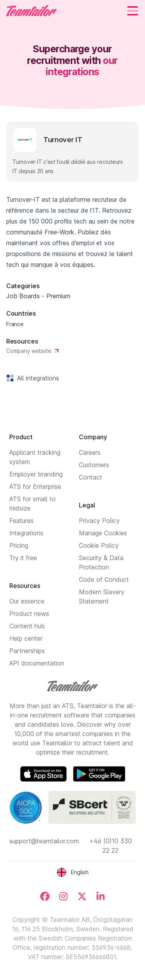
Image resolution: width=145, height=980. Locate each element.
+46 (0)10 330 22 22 (111, 846)
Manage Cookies (103, 533)
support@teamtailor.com (44, 841)
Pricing (19, 545)
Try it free (23, 558)
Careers (90, 452)
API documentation (37, 663)
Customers (94, 465)
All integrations (37, 378)
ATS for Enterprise (35, 487)
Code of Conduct (104, 579)
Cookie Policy (99, 545)
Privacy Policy (99, 521)
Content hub (27, 626)
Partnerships (27, 651)
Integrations (26, 533)
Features (21, 521)
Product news (29, 614)
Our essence (27, 601)
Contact (90, 477)
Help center (26, 638)
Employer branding (36, 474)
